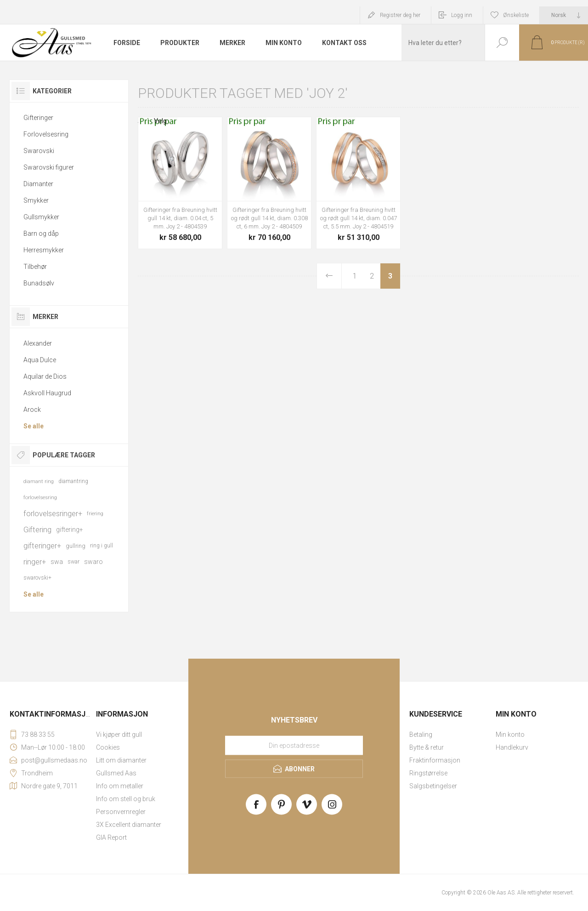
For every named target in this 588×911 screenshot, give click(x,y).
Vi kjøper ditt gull (119, 734)
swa (57, 562)
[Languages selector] (564, 15)
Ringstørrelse (428, 773)
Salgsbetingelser (433, 786)
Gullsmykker (41, 217)
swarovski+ (37, 578)
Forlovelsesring (46, 134)
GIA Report (111, 837)
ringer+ (35, 562)
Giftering (37, 530)
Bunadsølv (39, 283)
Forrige (329, 276)
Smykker (36, 200)
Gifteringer (38, 118)
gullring (76, 546)
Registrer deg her (400, 15)
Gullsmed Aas (116, 773)
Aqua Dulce (40, 360)
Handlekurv (512, 747)
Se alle (34, 426)
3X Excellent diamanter (129, 825)
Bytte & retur (427, 747)
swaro (93, 562)
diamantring (73, 481)
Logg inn (462, 15)
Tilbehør (35, 267)
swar (73, 562)
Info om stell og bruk (126, 799)
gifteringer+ (42, 546)
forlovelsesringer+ (53, 513)
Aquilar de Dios (45, 376)
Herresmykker (44, 250)
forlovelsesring (40, 498)
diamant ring (39, 481)
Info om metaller (120, 786)
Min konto (510, 734)
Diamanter (38, 184)
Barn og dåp (41, 233)
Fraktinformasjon (435, 760)
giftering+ (70, 530)
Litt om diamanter (121, 760)
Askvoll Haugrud (47, 393)
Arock (32, 410)
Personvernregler (121, 812)
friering (95, 514)
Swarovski (39, 151)
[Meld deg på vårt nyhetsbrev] (294, 746)
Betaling (421, 734)
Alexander (38, 343)
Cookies (108, 747)
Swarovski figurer (49, 167)
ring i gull (102, 546)
